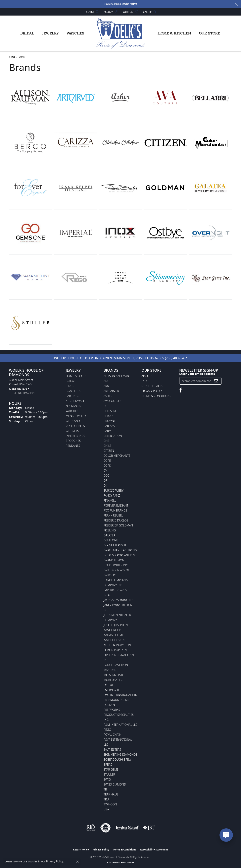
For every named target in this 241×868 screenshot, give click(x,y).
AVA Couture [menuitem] (113, 401)
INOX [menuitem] (107, 595)
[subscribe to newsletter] (216, 381)
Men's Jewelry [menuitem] (76, 416)
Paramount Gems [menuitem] (116, 700)
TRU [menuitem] (106, 799)
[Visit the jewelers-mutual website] (127, 828)
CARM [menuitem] (107, 431)
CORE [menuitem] (107, 461)
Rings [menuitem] (70, 386)
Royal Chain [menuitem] (112, 735)
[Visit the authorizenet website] (106, 828)
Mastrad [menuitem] (110, 670)
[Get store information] (22, 393)
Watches (75, 33)
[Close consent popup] (77, 862)
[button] (92, 12)
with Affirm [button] (131, 4)
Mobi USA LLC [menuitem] (113, 680)
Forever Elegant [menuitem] (116, 505)
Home (12, 57)
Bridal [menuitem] (71, 381)
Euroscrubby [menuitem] (114, 490)
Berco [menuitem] (108, 416)
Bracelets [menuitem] (73, 391)
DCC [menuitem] (106, 476)
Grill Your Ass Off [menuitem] (117, 570)
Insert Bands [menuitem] (75, 436)
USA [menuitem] (106, 809)
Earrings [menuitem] (72, 396)
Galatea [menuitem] (109, 535)
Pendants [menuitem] (73, 446)
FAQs (145, 381)
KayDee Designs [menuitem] (115, 640)
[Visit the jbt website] (149, 828)
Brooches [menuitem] (73, 441)
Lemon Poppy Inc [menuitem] (116, 650)
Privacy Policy (152, 391)
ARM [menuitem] (107, 386)
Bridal (27, 33)
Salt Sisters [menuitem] (112, 750)
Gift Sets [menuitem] (72, 431)
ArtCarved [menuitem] (111, 391)
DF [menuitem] (105, 481)
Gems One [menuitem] (111, 540)
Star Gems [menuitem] (111, 769)
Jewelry (50, 33)
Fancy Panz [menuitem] (112, 495)
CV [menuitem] (105, 471)
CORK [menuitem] (107, 466)
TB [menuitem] (105, 789)
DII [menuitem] (105, 486)
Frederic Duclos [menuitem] (116, 520)
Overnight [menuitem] (111, 690)
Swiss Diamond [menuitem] (115, 784)
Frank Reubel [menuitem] (113, 515)
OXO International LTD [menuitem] (120, 695)
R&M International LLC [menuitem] (120, 725)
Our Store (209, 33)
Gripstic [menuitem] (110, 575)
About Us (148, 376)
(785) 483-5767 (176, 358)
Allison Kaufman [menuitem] (116, 376)
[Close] (236, 4)
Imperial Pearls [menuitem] (115, 590)
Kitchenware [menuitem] (75, 401)
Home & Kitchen (174, 33)
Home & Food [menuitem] (76, 376)
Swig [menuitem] (107, 779)
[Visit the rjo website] (91, 828)
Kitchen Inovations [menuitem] (118, 645)
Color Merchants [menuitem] (117, 456)
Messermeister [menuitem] (115, 675)
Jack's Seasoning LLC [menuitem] (119, 600)
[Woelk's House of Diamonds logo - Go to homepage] (120, 33)
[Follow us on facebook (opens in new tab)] (181, 390)
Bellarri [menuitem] (110, 411)
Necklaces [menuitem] (73, 406)
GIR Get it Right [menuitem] (115, 545)
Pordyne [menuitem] (110, 705)
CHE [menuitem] (106, 441)
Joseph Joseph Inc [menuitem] (117, 625)
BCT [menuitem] (106, 406)
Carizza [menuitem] (109, 426)
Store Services (152, 386)
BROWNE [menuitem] (110, 421)
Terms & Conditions (156, 396)
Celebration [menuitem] (113, 436)
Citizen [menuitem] (109, 451)
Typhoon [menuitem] (110, 804)
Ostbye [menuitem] (109, 685)
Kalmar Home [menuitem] (114, 635)
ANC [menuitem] (106, 381)
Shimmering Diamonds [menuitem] (120, 755)
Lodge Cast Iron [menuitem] (116, 665)
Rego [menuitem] (107, 730)
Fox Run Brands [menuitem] (115, 510)
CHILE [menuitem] (107, 446)
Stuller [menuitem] (109, 774)
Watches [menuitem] (72, 411)
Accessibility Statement (154, 850)
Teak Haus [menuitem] (111, 794)
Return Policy (81, 850)
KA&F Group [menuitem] (112, 630)
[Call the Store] (19, 389)
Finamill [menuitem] (110, 500)
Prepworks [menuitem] (112, 710)
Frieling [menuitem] (110, 530)
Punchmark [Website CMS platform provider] (128, 862)
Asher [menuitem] (108, 396)
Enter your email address (197, 374)
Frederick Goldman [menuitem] (118, 525)
